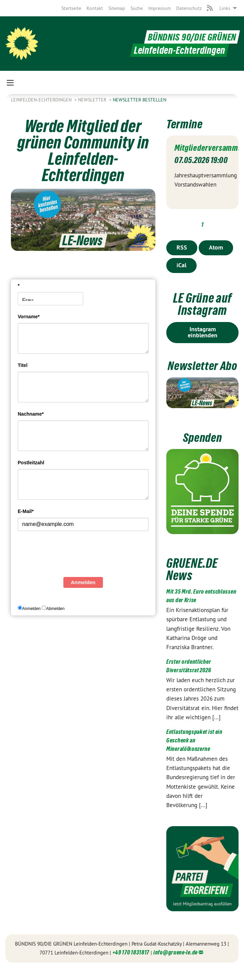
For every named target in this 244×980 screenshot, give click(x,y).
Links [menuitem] (225, 8)
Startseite (71, 8)
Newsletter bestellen (140, 100)
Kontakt (95, 8)
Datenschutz (189, 8)
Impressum (159, 8)
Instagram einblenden (203, 332)
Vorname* (29, 317)
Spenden (202, 449)
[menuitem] (71, 8)
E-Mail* (26, 511)
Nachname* (31, 414)
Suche (137, 8)
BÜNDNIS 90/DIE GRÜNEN (190, 37)
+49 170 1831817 (131, 965)
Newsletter (93, 100)
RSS (182, 247)
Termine (186, 124)
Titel (23, 365)
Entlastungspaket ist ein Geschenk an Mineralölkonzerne (194, 752)
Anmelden (83, 582)
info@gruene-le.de (176, 965)
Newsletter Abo (202, 372)
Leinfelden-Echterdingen (42, 100)
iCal (181, 265)
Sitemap (117, 8)
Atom (216, 247)
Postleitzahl (31, 463)
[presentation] (70, 556)
